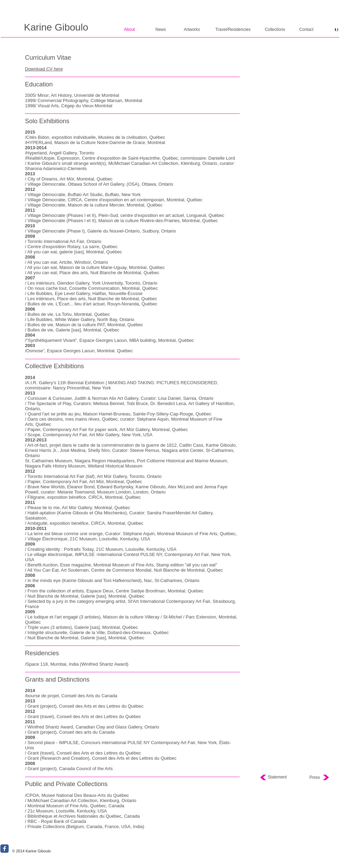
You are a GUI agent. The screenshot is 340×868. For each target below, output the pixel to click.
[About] (129, 30)
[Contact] (306, 30)
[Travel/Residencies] (233, 30)
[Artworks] (192, 30)
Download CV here (44, 69)
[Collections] (275, 30)
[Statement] (277, 777)
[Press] (315, 778)
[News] (161, 30)
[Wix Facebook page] (5, 849)
